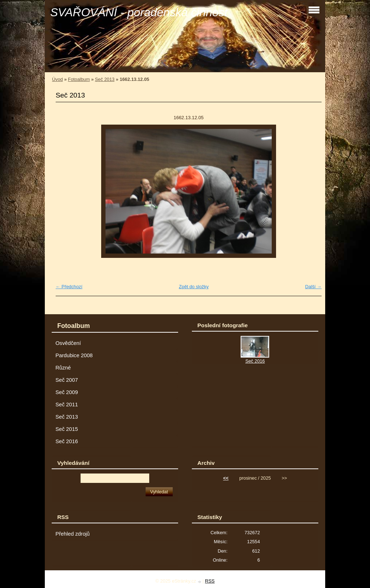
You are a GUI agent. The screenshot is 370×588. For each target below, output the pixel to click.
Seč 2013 (105, 79)
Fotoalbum (79, 79)
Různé (63, 368)
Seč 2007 (66, 380)
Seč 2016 (66, 441)
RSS (210, 581)
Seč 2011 (66, 405)
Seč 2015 (66, 429)
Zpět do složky (194, 287)
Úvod (57, 79)
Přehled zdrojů (72, 534)
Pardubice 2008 (74, 355)
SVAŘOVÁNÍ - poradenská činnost (139, 12)
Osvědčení (68, 343)
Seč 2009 (66, 392)
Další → (313, 287)
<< (226, 478)
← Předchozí (69, 287)
